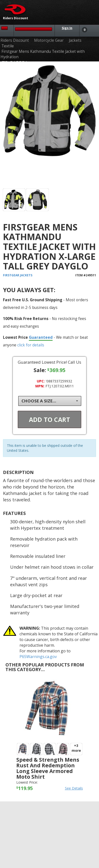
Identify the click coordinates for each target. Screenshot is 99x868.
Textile (8, 46)
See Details (74, 788)
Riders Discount (15, 40)
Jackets (75, 40)
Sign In (67, 28)
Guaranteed (41, 337)
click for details (31, 345)
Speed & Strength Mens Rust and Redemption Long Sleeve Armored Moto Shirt (48, 768)
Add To (49, 419)
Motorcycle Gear (49, 40)
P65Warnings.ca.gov (38, 657)
